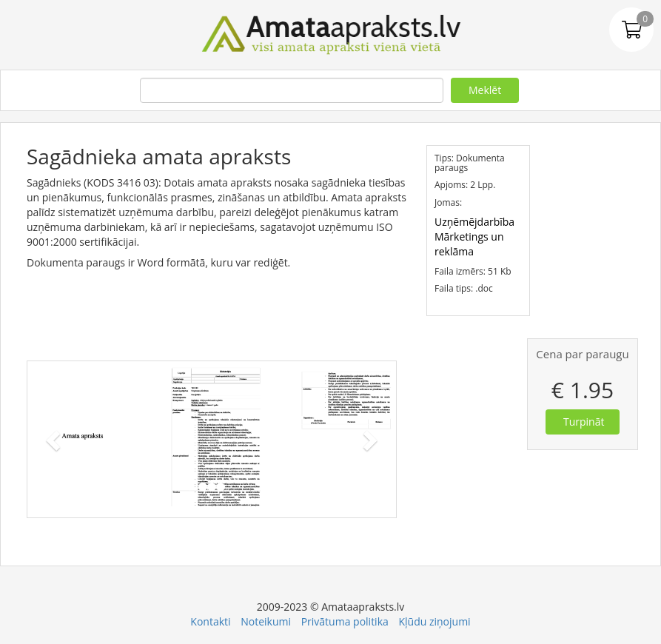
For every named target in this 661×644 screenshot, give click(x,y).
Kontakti (210, 621)
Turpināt (584, 422)
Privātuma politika (345, 621)
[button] (55, 439)
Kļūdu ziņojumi (434, 621)
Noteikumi (266, 621)
